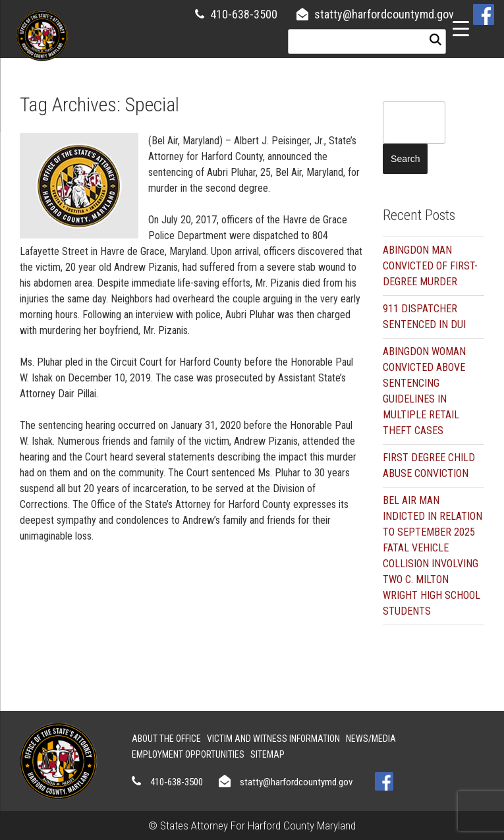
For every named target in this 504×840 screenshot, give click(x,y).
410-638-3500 (244, 14)
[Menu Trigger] (461, 28)
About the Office (166, 739)
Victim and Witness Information (273, 739)
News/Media (371, 739)
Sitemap (267, 754)
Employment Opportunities (188, 754)
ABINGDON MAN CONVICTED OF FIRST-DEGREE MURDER (430, 266)
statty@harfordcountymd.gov (384, 14)
